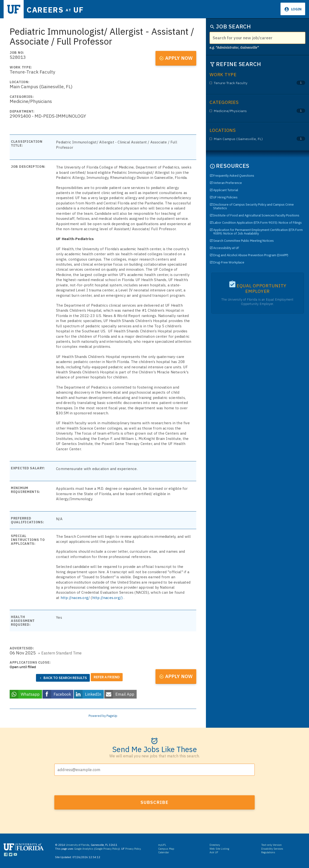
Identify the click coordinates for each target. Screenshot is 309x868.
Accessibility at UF (226, 248)
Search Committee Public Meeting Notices (243, 241)
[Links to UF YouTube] (15, 855)
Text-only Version (271, 844)
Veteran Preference (228, 183)
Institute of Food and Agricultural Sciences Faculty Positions (256, 215)
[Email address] (154, 769)
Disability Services (272, 848)
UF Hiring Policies (225, 197)
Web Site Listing (219, 848)
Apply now (179, 58)
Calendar (164, 852)
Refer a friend (107, 677)
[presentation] (91, 785)
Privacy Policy (133, 848)
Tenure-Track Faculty (250, 83)
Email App (125, 693)
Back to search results (65, 678)
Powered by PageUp (103, 715)
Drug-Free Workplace (229, 262)
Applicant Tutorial (226, 190)
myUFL (162, 844)
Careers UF (60, 9)
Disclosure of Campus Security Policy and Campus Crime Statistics (253, 206)
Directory (215, 844)
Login (296, 9)
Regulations (268, 852)
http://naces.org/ (75, 598)
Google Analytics (84, 848)
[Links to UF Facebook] (6, 855)
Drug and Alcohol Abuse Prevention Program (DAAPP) (251, 255)
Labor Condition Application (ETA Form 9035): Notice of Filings (257, 223)
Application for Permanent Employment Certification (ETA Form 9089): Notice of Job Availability (258, 232)
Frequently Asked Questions (234, 176)
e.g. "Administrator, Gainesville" (234, 47)
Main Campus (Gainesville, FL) (250, 139)
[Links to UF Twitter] (11, 855)
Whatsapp (30, 693)
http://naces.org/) (108, 598)
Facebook (62, 693)
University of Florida (77, 844)
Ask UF (214, 852)
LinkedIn (93, 693)
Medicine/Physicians (250, 111)
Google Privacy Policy (107, 848)
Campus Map (166, 848)
